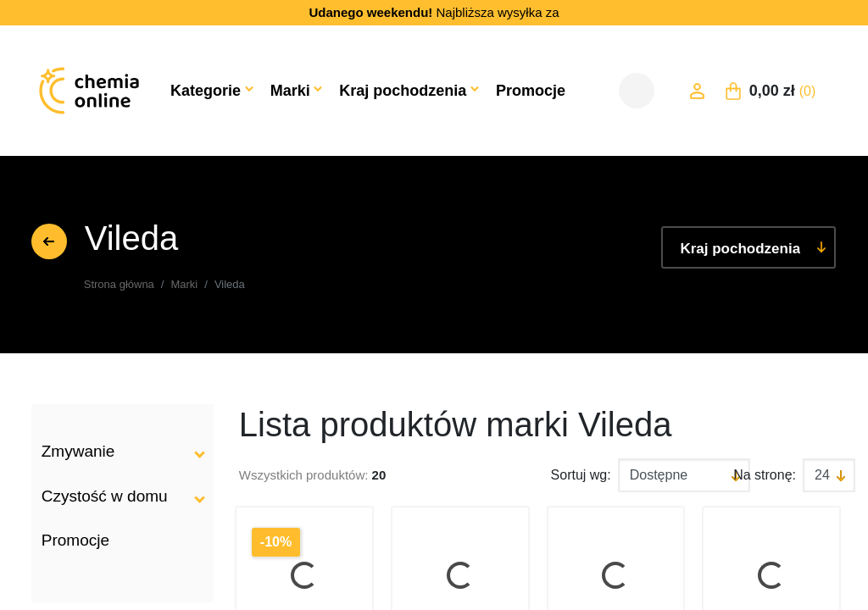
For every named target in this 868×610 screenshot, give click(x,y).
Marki (290, 91)
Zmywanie (78, 451)
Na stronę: (765, 475)
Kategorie (206, 91)
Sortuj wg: (581, 475)
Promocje (531, 91)
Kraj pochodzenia (403, 91)
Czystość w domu (105, 496)
